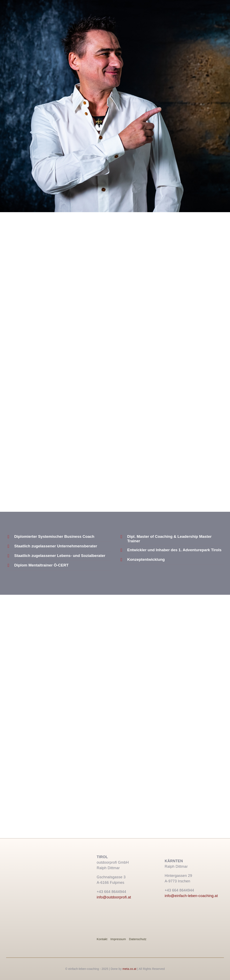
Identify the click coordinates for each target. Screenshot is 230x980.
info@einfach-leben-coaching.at (191, 896)
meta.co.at (129, 969)
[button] (59, 537)
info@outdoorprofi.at (114, 897)
